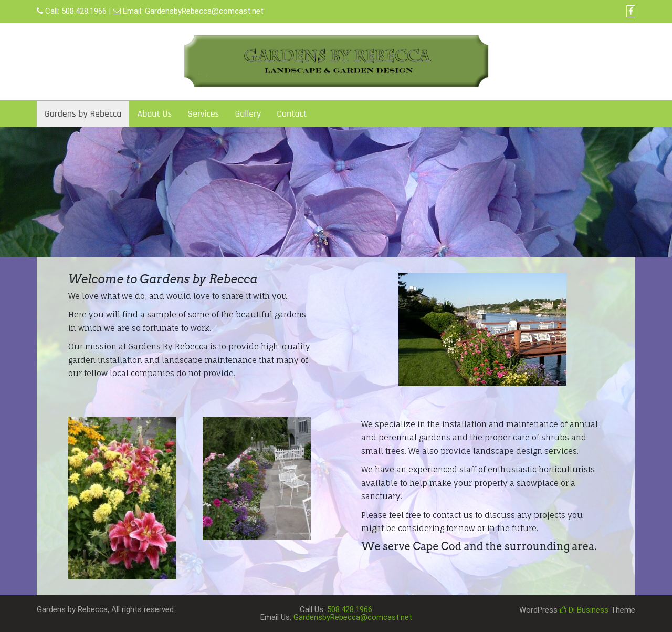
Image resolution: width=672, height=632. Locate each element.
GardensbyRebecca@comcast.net (204, 11)
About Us (154, 114)
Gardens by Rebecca (83, 114)
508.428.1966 (84, 11)
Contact (292, 114)
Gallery (248, 114)
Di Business (584, 610)
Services (203, 114)
